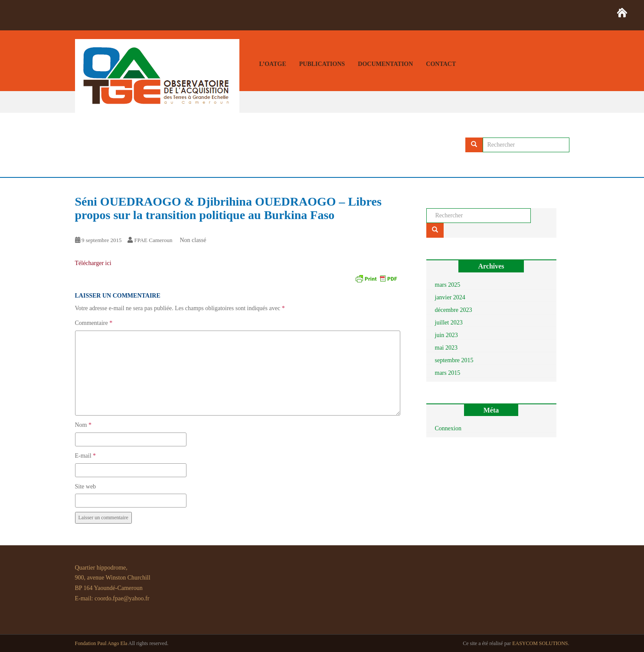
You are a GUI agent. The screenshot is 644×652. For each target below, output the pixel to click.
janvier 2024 (450, 297)
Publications (322, 64)
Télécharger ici (93, 263)
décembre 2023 (454, 310)
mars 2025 (448, 285)
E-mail (86, 456)
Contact (441, 64)
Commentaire (94, 323)
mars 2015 (448, 373)
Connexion (448, 428)
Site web (86, 487)
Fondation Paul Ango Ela (101, 643)
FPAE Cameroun (153, 240)
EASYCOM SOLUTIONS (540, 643)
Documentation (385, 64)
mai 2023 (446, 348)
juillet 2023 (449, 323)
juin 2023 (446, 335)
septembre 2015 (454, 360)
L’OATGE (273, 64)
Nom (83, 425)
